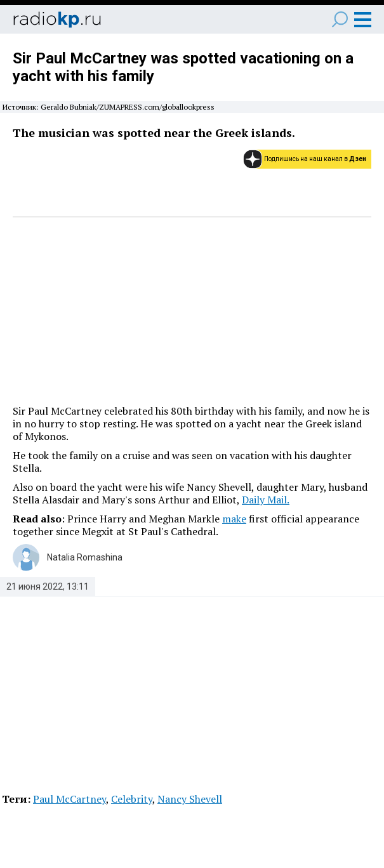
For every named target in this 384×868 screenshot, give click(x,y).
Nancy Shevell (190, 799)
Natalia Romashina (85, 557)
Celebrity (132, 799)
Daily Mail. (266, 500)
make (234, 519)
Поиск (340, 19)
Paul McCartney (70, 799)
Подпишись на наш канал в (315, 159)
